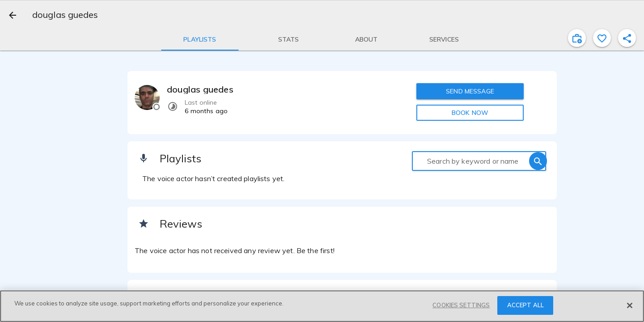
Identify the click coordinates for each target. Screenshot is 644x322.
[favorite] (602, 38)
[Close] (630, 305)
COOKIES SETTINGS (461, 305)
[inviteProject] (577, 38)
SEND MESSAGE (470, 91)
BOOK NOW (470, 113)
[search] (538, 161)
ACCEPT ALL (525, 305)
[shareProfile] (627, 38)
